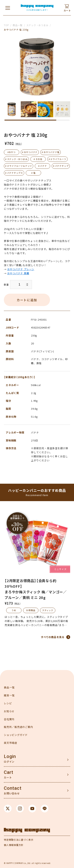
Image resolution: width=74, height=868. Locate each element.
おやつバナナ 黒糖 (18, 273)
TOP (6, 25)
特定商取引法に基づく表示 (19, 840)
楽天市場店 (10, 743)
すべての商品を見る (53, 637)
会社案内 (9, 719)
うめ (14, 610)
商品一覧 (18, 25)
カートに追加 (27, 300)
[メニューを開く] (8, 8)
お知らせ (9, 711)
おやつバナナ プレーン (21, 269)
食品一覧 (9, 687)
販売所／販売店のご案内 (18, 727)
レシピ (8, 703)
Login (10, 756)
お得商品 (31, 610)
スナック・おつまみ (37, 25)
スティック (48, 610)
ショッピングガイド (16, 735)
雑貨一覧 (9, 695)
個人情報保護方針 (14, 845)
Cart (9, 772)
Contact (13, 788)
